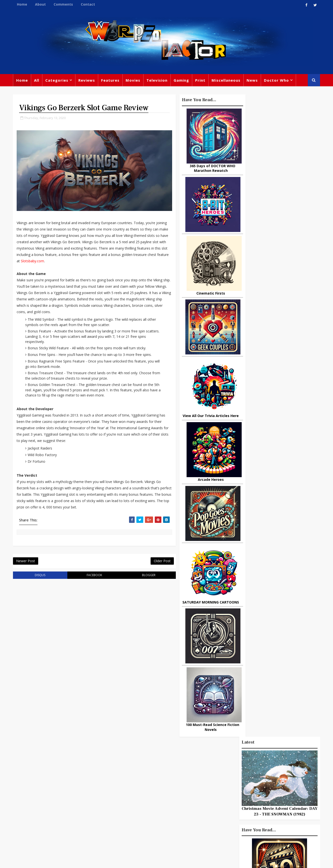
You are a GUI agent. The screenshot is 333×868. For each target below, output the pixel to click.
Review (123, 780)
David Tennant (169, 791)
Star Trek (142, 791)
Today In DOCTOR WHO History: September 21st (286, 579)
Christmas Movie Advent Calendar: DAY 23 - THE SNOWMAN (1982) (279, 170)
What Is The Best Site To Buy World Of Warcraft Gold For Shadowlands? (290, 475)
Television (157, 81)
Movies (133, 81)
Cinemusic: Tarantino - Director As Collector (285, 559)
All (37, 81)
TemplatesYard (67, 861)
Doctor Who (277, 81)
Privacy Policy (94, 861)
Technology (221, 822)
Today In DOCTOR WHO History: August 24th (286, 659)
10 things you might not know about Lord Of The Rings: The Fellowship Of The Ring (275, 498)
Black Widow (164, 821)
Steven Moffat (240, 792)
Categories (57, 81)
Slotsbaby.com (95, 262)
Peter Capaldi (167, 780)
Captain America (131, 821)
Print (201, 81)
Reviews (87, 81)
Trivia (236, 772)
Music (216, 792)
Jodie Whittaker (169, 801)
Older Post (152, 562)
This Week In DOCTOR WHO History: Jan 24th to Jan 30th (290, 599)
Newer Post (26, 562)
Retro (264, 792)
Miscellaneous (226, 81)
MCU (259, 812)
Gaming (182, 81)
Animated (219, 812)
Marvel (217, 782)
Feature (123, 770)
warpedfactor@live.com (38, 812)
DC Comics (263, 782)
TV (167, 770)
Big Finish (235, 762)
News (253, 81)
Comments (64, 4)
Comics (142, 780)
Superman (248, 822)
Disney (123, 801)
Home (23, 4)
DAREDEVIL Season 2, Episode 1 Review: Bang (286, 539)
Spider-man (159, 811)
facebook (89, 577)
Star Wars (238, 782)
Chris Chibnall (129, 811)
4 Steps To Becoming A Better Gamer (285, 619)
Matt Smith (248, 802)
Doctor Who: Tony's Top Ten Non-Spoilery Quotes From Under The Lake (291, 641)
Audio (275, 812)
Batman (142, 801)
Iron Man (272, 822)
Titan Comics (259, 772)
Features (111, 81)
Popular (252, 457)
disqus (39, 577)
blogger (140, 577)
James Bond (222, 802)
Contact (88, 4)
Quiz (185, 821)
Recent (279, 457)
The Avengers (223, 832)
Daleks (270, 802)
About (41, 4)
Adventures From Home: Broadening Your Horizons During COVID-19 (289, 521)
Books (122, 791)
